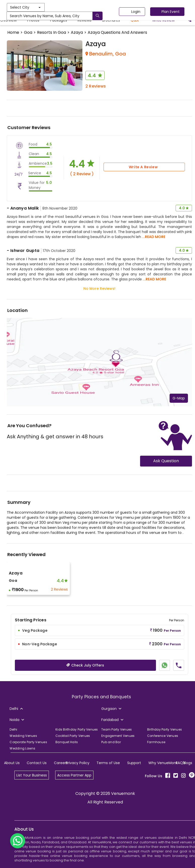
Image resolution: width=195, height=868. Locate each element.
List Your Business (32, 775)
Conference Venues (163, 736)
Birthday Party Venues (165, 729)
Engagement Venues (118, 736)
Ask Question (166, 461)
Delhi (13, 729)
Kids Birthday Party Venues (77, 729)
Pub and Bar (111, 742)
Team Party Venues (117, 729)
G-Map (179, 398)
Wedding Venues (23, 736)
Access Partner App (74, 775)
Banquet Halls (67, 742)
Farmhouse (156, 742)
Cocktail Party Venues (73, 736)
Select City (70, 7)
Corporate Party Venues (28, 742)
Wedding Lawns (22, 748)
